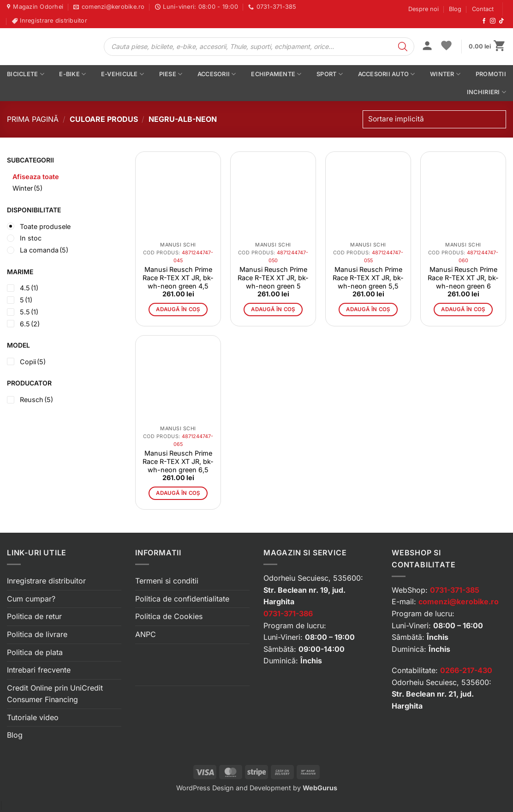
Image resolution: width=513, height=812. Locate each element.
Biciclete (26, 74)
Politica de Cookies (169, 616)
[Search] (403, 47)
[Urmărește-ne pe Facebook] (484, 21)
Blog (455, 9)
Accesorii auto (387, 74)
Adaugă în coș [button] (178, 309)
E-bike (72, 74)
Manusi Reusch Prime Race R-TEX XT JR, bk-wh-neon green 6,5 (178, 461)
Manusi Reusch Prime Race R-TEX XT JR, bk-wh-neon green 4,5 (178, 278)
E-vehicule (122, 74)
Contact (483, 9)
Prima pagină (33, 119)
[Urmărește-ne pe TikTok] (501, 21)
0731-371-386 (288, 614)
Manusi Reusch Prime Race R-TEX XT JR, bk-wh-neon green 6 (463, 278)
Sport (330, 74)
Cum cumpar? (31, 599)
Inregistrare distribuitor (46, 581)
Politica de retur (34, 616)
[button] (427, 47)
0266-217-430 (466, 670)
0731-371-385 (455, 590)
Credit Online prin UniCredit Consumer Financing (55, 694)
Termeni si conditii (167, 581)
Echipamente (276, 74)
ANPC (146, 634)
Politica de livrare (37, 634)
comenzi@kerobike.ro (459, 601)
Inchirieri (486, 92)
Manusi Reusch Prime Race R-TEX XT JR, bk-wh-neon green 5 (273, 278)
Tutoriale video (33, 717)
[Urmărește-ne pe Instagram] (493, 21)
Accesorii (217, 74)
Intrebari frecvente (39, 670)
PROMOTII (491, 74)
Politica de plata (35, 652)
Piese (171, 74)
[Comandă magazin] (434, 119)
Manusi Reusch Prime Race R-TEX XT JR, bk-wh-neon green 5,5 (368, 278)
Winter (445, 74)
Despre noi (424, 9)
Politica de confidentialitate (182, 599)
